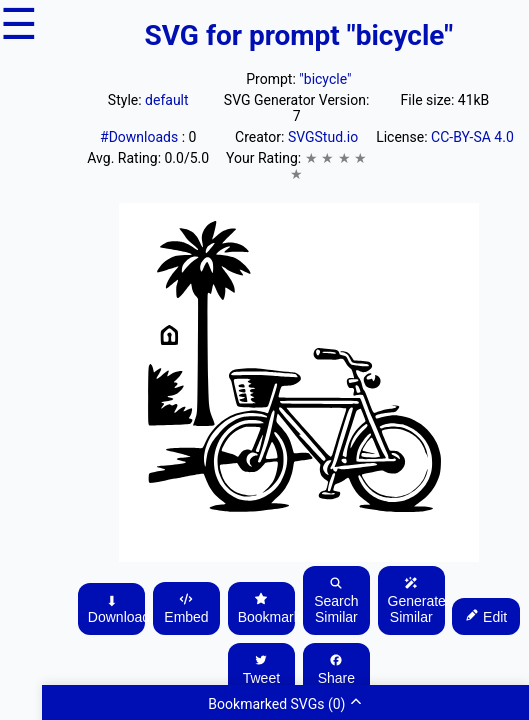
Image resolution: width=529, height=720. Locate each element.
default (167, 100)
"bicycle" (325, 79)
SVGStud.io (323, 137)
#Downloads (141, 137)
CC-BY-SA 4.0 (472, 137)
